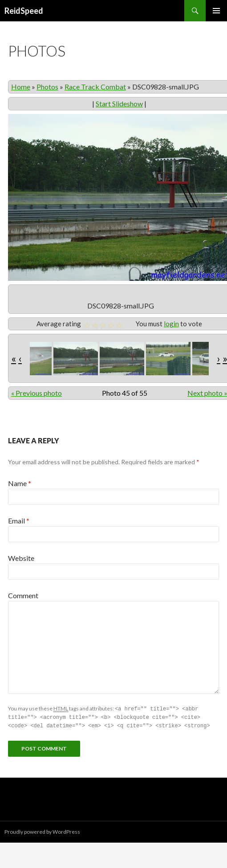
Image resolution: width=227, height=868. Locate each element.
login (171, 324)
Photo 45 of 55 (125, 393)
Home (21, 87)
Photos (47, 87)
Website (21, 558)
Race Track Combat (95, 87)
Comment (23, 595)
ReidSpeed (24, 11)
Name (20, 483)
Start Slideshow (119, 103)
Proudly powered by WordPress (42, 830)
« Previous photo (36, 393)
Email (19, 521)
